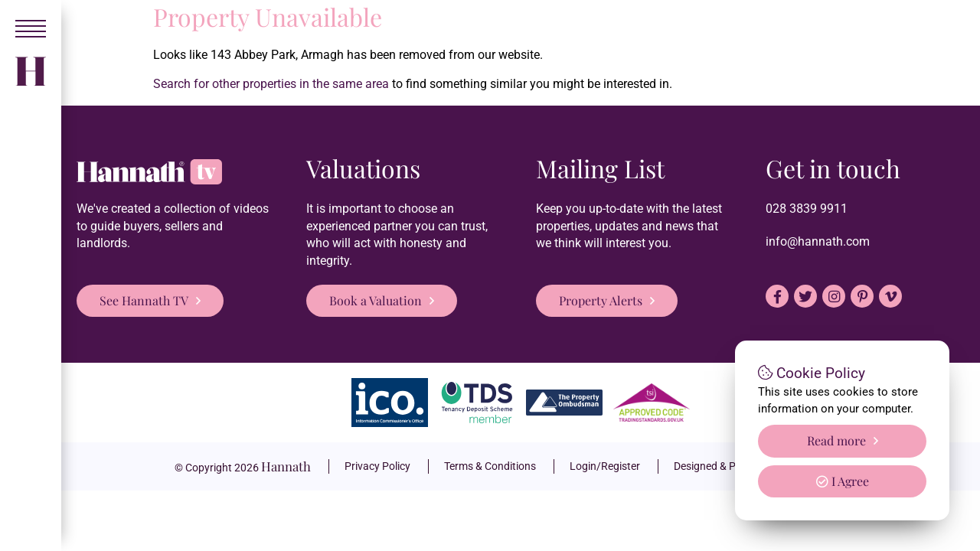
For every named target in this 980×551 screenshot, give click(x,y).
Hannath (286, 466)
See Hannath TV (144, 300)
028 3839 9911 (807, 209)
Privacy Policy (377, 466)
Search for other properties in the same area (271, 84)
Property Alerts (601, 300)
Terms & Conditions (490, 466)
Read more (836, 440)
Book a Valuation (376, 300)
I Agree (843, 481)
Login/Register (605, 466)
